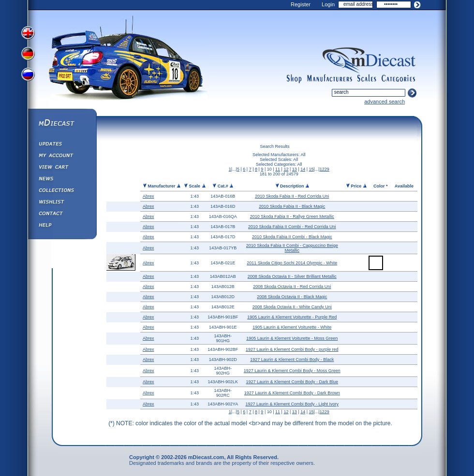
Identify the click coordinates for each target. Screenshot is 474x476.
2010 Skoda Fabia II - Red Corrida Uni (292, 196)
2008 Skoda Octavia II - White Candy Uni (292, 307)
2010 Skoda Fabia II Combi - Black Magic (292, 237)
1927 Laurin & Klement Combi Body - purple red (292, 349)
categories (399, 79)
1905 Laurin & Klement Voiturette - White (292, 327)
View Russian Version (29, 76)
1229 (325, 169)
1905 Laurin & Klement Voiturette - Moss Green (292, 338)
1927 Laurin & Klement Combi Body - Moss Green (292, 371)
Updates (62, 145)
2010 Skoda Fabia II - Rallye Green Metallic (292, 216)
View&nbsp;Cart (62, 168)
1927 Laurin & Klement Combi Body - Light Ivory (292, 404)
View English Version (29, 33)
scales (367, 79)
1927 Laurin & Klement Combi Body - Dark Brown (292, 393)
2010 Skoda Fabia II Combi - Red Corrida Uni (292, 227)
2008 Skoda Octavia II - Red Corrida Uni (292, 287)
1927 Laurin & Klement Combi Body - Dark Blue (292, 382)
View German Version (29, 55)
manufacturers (329, 79)
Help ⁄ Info (62, 226)
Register (301, 4)
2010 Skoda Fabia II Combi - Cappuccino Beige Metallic (292, 248)
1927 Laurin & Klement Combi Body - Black (292, 360)
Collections (62, 191)
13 (295, 169)
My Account (62, 157)
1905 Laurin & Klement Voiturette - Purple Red (292, 317)
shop (294, 79)
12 (286, 169)
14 (303, 169)
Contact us (62, 215)
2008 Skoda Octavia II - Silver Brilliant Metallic (292, 276)
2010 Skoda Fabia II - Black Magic (292, 206)
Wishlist (62, 203)
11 (278, 169)
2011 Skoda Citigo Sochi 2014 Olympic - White (292, 263)
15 (311, 169)
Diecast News (62, 180)
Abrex (148, 196)
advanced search (385, 101)
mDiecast (62, 124)
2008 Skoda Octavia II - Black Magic (292, 297)
